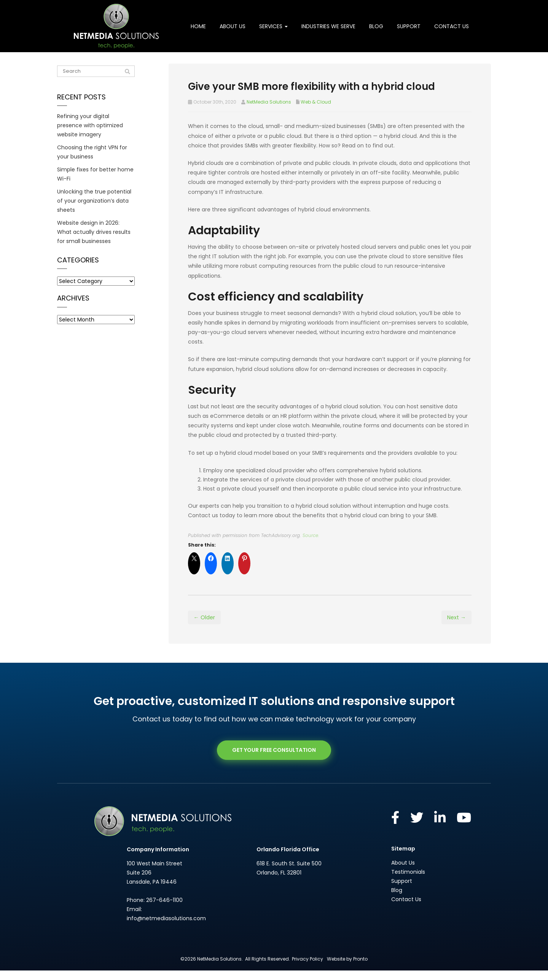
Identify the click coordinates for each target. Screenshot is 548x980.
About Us (233, 26)
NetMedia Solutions (269, 102)
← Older (204, 627)
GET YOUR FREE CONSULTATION (274, 760)
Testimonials (408, 881)
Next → (456, 627)
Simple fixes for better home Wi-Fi (95, 174)
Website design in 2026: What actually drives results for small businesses (94, 232)
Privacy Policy (307, 968)
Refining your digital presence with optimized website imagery (90, 125)
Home (198, 26)
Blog (376, 26)
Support (409, 26)
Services (273, 26)
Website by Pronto (347, 968)
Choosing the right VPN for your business (92, 152)
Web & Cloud (316, 102)
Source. (311, 545)
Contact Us (452, 26)
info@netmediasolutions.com (166, 928)
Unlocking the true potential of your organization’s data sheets (94, 201)
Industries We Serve (328, 26)
